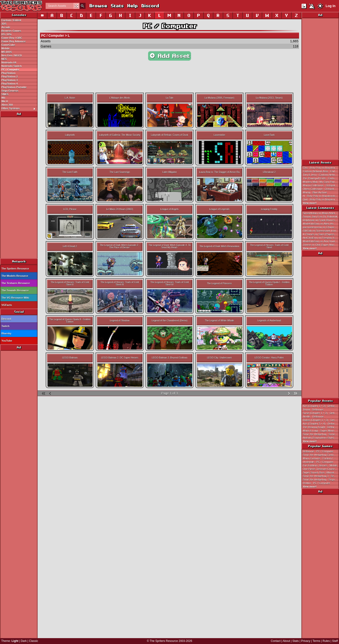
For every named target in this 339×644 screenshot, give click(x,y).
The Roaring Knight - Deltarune (321, 427)
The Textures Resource (16, 283)
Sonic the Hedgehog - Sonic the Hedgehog (321, 434)
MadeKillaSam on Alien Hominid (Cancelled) (321, 224)
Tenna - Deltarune (313, 410)
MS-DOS (7, 52)
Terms (317, 641)
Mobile (6, 48)
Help (132, 6)
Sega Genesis (10, 91)
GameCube (8, 45)
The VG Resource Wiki (15, 298)
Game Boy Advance (14, 41)
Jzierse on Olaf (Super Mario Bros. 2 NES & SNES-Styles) (321, 245)
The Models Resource (15, 276)
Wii (3, 98)
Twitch (5, 326)
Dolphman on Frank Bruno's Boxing (321, 220)
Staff (335, 641)
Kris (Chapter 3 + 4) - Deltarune (321, 424)
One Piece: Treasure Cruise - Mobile (321, 469)
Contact (276, 641)
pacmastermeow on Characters (321, 227)
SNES (5, 94)
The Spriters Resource (15, 269)
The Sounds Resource (15, 290)
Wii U (5, 101)
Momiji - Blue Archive (315, 192)
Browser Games (11, 31)
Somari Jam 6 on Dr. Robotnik (320, 217)
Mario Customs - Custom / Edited (321, 458)
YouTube (7, 341)
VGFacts (7, 305)
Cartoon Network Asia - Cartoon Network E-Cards (321, 171)
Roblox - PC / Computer (317, 483)
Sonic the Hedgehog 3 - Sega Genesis (321, 476)
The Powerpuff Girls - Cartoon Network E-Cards (321, 178)
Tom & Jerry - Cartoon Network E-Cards (321, 175)
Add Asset (170, 56)
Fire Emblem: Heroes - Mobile (320, 465)
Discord (150, 6)
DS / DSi (6, 34)
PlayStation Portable (14, 87)
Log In (331, 6)
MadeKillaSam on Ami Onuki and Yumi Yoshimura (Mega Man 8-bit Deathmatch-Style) (321, 241)
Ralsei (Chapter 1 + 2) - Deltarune (321, 420)
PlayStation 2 (10, 77)
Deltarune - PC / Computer (318, 451)
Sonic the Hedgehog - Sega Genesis (321, 480)
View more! (310, 203)
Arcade (6, 27)
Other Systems (19, 109)
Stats (117, 6)
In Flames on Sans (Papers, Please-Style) (321, 234)
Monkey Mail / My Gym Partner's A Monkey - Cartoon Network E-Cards (321, 182)
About (286, 641)
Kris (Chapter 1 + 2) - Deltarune (321, 406)
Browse (98, 6)
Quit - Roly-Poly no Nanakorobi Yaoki (321, 199)
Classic (34, 641)
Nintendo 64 (9, 62)
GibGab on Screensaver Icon (319, 231)
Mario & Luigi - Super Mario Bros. (321, 431)
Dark (24, 641)
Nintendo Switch (12, 66)
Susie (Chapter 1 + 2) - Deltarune (321, 413)
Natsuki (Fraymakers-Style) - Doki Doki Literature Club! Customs (321, 438)
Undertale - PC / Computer (318, 462)
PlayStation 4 (10, 84)
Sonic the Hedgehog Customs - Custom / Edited (321, 455)
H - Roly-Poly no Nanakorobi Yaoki (321, 196)
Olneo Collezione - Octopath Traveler (321, 189)
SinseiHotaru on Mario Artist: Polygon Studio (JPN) (321, 213)
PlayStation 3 (10, 80)
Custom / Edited (11, 20)
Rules (326, 641)
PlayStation (8, 73)
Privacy (306, 641)
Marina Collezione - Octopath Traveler (321, 185)
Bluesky (6, 333)
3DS (4, 24)
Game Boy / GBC (12, 38)
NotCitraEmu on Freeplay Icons (321, 238)
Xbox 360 (7, 105)
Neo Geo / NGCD (12, 55)
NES (4, 59)
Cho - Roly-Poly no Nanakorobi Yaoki (321, 168)
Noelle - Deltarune (313, 417)
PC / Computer (10, 70)
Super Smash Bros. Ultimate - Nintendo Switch (321, 472)
